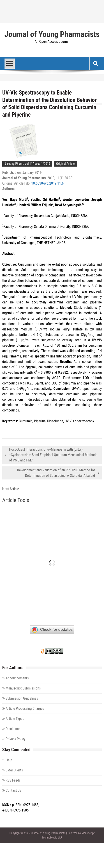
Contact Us (13, 790)
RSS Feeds (13, 780)
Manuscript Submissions (23, 688)
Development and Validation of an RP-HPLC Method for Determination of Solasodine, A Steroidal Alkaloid (56, 473)
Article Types (15, 719)
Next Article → (13, 489)
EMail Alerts (14, 770)
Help (9, 760)
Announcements (17, 678)
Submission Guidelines (22, 698)
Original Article (65, 164)
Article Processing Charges (25, 709)
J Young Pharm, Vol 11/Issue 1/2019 (27, 164)
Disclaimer (13, 729)
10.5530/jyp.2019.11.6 (48, 183)
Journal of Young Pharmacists (52, 34)
